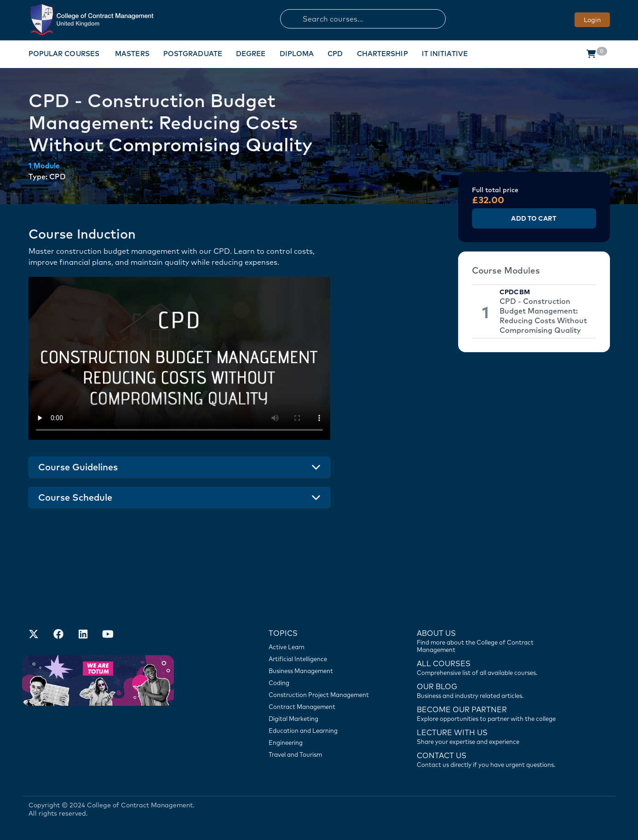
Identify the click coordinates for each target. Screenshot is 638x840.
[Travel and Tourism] (323, 754)
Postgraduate (193, 54)
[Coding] (323, 683)
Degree (251, 54)
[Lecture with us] (491, 736)
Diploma (297, 54)
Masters (132, 54)
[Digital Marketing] (323, 719)
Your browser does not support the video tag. (179, 358)
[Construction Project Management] (323, 695)
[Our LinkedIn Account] (83, 635)
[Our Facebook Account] (58, 635)
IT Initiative (445, 54)
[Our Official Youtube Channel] (108, 635)
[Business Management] (323, 671)
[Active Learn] (323, 647)
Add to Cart (534, 218)
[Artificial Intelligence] (323, 659)
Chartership (382, 54)
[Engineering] (323, 743)
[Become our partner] (491, 713)
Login (592, 20)
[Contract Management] (323, 707)
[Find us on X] (34, 635)
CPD (335, 54)
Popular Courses (64, 54)
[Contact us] (491, 690)
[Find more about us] (491, 640)
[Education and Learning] (323, 731)
